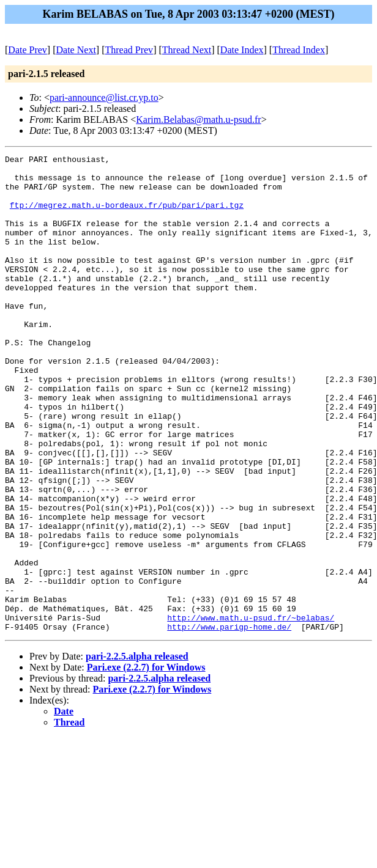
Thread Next (187, 50)
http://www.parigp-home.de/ (229, 722)
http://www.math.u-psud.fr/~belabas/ (251, 711)
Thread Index (299, 50)
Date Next (76, 50)
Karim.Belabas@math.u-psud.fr (198, 120)
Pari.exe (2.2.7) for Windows (146, 763)
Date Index (242, 50)
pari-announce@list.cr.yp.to (104, 97)
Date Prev (28, 50)
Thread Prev (129, 50)
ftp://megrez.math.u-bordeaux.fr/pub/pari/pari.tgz (127, 216)
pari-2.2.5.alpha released (137, 752)
